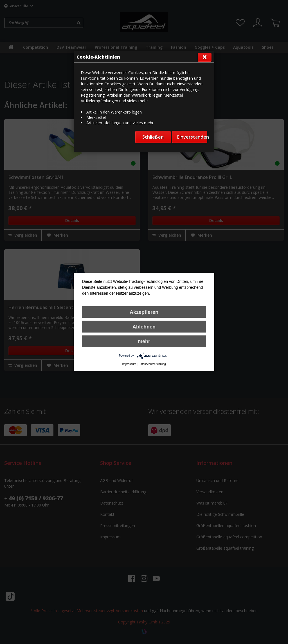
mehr (144, 341)
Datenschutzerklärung (152, 364)
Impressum (129, 364)
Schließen (153, 137)
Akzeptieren (144, 312)
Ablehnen (144, 327)
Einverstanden (192, 137)
